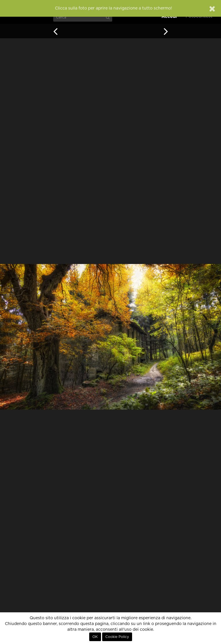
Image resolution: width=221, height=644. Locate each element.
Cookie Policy (117, 637)
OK (95, 637)
